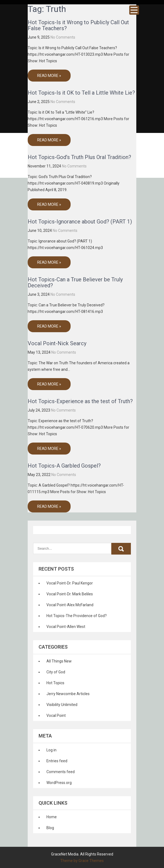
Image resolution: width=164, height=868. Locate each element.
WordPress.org (59, 783)
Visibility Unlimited (62, 705)
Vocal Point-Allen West (66, 627)
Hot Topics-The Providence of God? (77, 616)
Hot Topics (55, 683)
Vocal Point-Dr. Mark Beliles (70, 594)
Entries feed (57, 761)
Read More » (49, 76)
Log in (51, 750)
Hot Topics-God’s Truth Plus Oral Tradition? (79, 157)
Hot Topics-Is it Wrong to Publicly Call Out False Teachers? (78, 25)
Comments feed (61, 772)
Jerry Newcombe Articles (68, 694)
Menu (134, 10)
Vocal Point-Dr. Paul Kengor (70, 583)
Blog (50, 828)
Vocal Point (56, 715)
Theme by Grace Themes (82, 861)
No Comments (63, 37)
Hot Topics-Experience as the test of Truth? (80, 401)
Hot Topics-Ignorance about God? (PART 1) (80, 222)
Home (52, 817)
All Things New (59, 661)
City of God (56, 672)
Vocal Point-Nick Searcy (57, 343)
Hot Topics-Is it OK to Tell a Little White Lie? (81, 93)
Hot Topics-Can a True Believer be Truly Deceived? (75, 282)
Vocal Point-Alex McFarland (70, 605)
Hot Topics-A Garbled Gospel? (64, 466)
